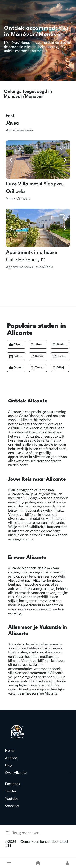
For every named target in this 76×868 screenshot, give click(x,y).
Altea (39, 345)
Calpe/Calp (21, 356)
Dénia (39, 356)
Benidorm (63, 345)
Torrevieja (42, 368)
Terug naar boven (22, 833)
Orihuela (19, 368)
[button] (9, 863)
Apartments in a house (32, 253)
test (10, 116)
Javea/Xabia (66, 356)
